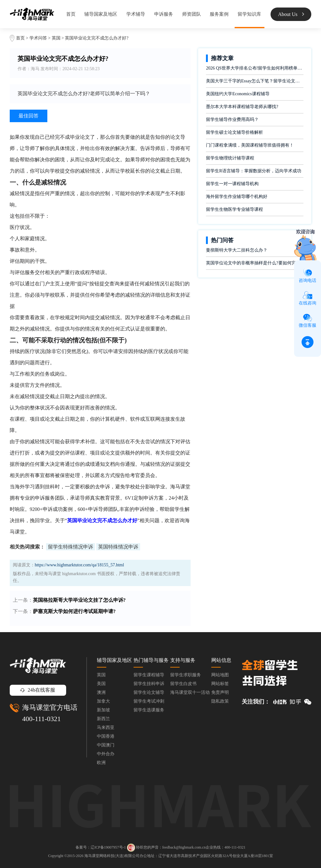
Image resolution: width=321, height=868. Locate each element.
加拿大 (103, 701)
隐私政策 (220, 701)
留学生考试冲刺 (149, 701)
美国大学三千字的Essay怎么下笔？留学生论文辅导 (255, 81)
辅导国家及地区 (101, 14)
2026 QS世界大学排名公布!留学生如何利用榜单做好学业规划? (255, 68)
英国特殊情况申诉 (118, 547)
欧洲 (101, 763)
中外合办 (106, 754)
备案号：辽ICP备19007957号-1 (101, 847)
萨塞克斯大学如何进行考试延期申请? (74, 611)
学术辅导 (136, 14)
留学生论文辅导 (149, 692)
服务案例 (219, 14)
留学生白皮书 (183, 684)
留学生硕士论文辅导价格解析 (234, 132)
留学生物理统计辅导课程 (230, 158)
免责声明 (220, 692)
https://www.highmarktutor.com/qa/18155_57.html (79, 565)
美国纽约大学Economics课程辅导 (238, 94)
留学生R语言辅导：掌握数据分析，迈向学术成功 (253, 171)
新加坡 (103, 710)
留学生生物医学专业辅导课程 (234, 209)
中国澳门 (106, 745)
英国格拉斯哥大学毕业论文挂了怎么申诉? (79, 600)
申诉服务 (164, 14)
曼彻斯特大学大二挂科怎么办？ (237, 250)
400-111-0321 (42, 719)
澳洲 (101, 692)
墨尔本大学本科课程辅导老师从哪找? (242, 107)
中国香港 (106, 736)
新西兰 (103, 719)
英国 (57, 38)
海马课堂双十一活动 (190, 692)
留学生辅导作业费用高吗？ (232, 120)
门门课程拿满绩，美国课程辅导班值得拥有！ (250, 145)
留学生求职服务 (186, 675)
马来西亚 (106, 728)
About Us (291, 14)
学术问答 (38, 38)
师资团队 (192, 14)
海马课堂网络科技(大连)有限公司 (112, 856)
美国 (101, 684)
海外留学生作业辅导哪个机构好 (237, 197)
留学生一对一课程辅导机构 (232, 184)
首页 (71, 14)
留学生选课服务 (149, 710)
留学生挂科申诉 (149, 684)
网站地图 (220, 675)
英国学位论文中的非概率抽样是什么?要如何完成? (254, 263)
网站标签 (220, 684)
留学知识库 (249, 14)
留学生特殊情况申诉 (71, 547)
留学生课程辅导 (149, 675)
